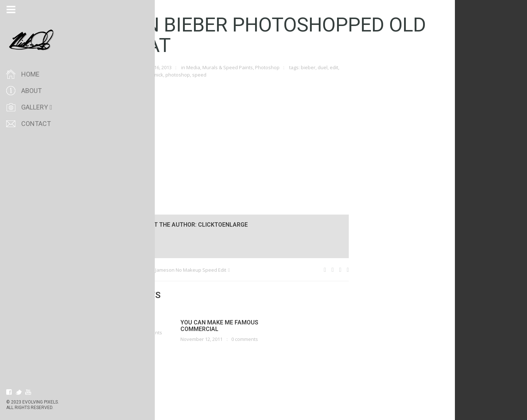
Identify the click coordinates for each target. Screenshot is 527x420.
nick (172, 75)
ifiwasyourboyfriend (129, 75)
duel (336, 67)
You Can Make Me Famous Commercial (233, 326)
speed (213, 75)
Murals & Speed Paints (241, 67)
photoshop (191, 75)
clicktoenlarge (122, 67)
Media (207, 67)
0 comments (162, 332)
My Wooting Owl (128, 270)
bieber (322, 67)
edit (347, 67)
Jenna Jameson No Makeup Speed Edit (197, 270)
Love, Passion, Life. (134, 322)
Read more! (120, 341)
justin (160, 75)
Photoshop (281, 67)
